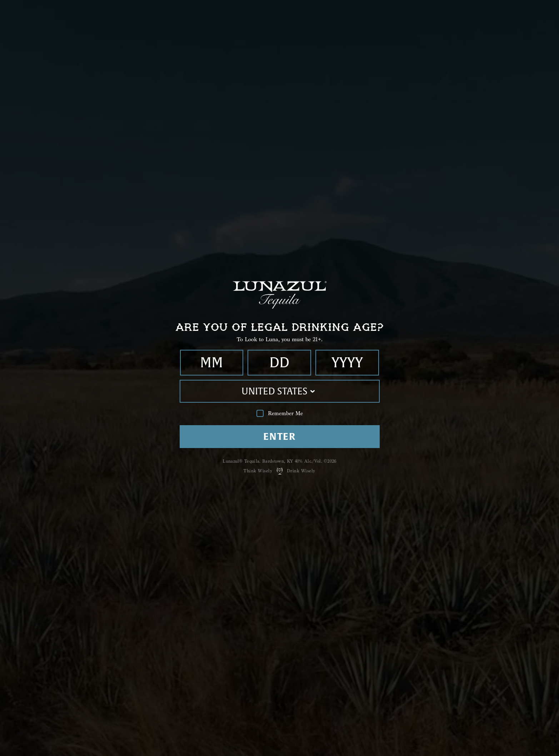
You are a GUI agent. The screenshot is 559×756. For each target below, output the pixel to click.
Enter (279, 436)
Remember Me (280, 414)
